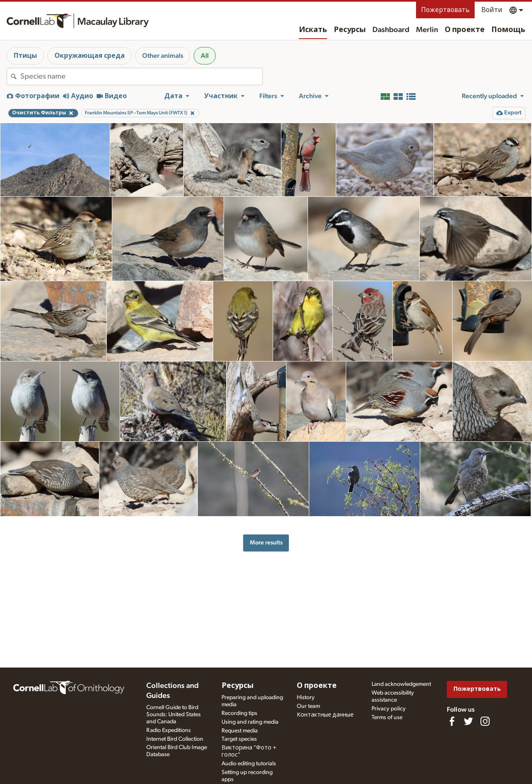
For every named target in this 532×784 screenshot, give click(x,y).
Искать (313, 30)
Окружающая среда (90, 56)
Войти (492, 10)
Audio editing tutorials (249, 764)
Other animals (163, 56)
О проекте (465, 30)
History (306, 697)
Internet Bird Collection (175, 739)
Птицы (25, 56)
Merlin (427, 30)
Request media (240, 731)
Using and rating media (250, 722)
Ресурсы (350, 30)
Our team (308, 706)
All (205, 56)
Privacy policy (389, 709)
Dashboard (391, 30)
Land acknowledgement (401, 684)
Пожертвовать (445, 10)
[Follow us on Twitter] (468, 721)
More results (266, 543)
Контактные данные (325, 715)
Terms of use (387, 717)
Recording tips (239, 713)
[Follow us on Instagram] (485, 721)
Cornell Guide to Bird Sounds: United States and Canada (174, 715)
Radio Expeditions (169, 730)
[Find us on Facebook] (452, 721)
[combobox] (141, 77)
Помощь (508, 30)
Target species (239, 739)
